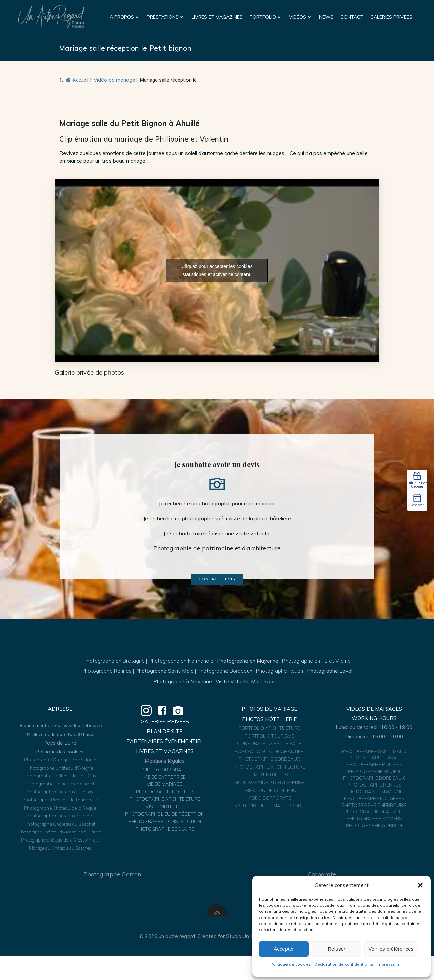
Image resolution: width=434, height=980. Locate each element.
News (327, 17)
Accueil (78, 81)
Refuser (337, 949)
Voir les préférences (391, 949)
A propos (125, 17)
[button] (420, 885)
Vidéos (301, 17)
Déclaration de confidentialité (344, 964)
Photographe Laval (330, 683)
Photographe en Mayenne (248, 673)
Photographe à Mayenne (183, 693)
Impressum (388, 964)
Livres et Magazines (218, 17)
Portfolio (266, 17)
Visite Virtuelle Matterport (246, 693)
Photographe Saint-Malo (164, 683)
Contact (352, 17)
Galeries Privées (392, 17)
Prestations (166, 17)
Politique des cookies (61, 772)
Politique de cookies (291, 964)
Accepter (284, 949)
